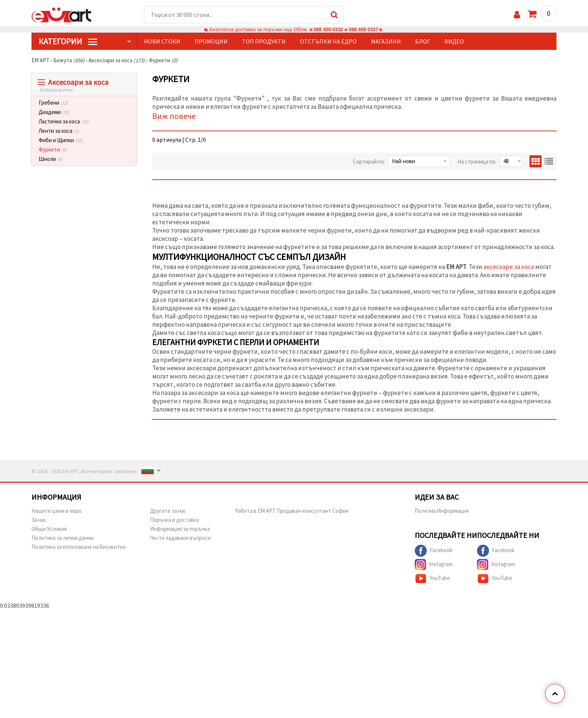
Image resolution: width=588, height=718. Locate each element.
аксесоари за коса (509, 267)
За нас (39, 520)
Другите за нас (168, 511)
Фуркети (52, 150)
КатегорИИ (68, 42)
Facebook (433, 551)
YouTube (432, 579)
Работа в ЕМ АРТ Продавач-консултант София (292, 511)
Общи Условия (49, 529)
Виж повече (174, 116)
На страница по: (477, 162)
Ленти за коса (59, 131)
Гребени (53, 103)
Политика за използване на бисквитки (79, 547)
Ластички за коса (64, 122)
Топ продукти (264, 42)
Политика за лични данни (63, 538)
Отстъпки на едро (328, 42)
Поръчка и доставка (175, 520)
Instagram (434, 565)
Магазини (386, 42)
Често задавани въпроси (180, 538)
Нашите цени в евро (57, 511)
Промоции (211, 42)
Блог (423, 42)
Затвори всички (56, 90)
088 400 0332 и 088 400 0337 (346, 30)
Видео (454, 42)
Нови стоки (162, 42)
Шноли (50, 159)
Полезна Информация (442, 511)
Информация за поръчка (180, 529)
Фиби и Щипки (61, 140)
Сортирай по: (369, 162)
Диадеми (54, 112)
